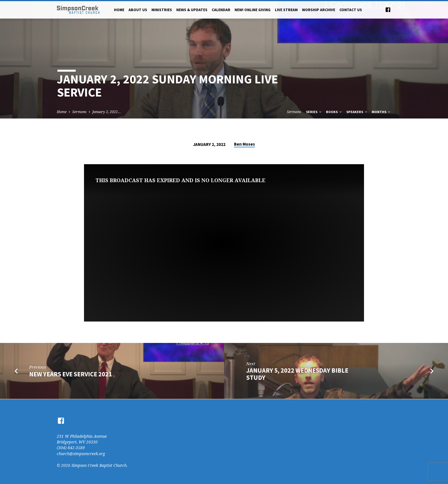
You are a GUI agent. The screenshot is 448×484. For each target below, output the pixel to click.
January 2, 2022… (107, 112)
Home (119, 10)
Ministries (162, 10)
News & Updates (192, 10)
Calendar (221, 10)
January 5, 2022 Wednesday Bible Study (297, 374)
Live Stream (286, 10)
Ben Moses (244, 144)
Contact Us (351, 10)
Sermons (79, 112)
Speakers (357, 112)
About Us (138, 10)
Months (381, 112)
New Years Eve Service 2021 (71, 374)
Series (314, 112)
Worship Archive (319, 10)
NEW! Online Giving (253, 10)
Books (334, 112)
